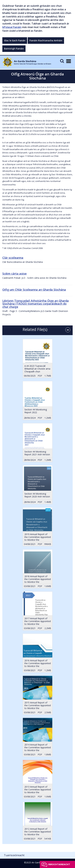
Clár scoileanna (13, 258)
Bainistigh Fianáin (14, 49)
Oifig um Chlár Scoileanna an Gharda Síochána (34, 290)
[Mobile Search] (62, 61)
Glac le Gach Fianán (15, 40)
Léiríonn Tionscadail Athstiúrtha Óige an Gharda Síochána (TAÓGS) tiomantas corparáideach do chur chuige (36, 304)
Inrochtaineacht (59, 864)
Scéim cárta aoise (14, 274)
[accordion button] (68, 330)
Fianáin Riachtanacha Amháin (46, 40)
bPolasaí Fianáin (12, 27)
